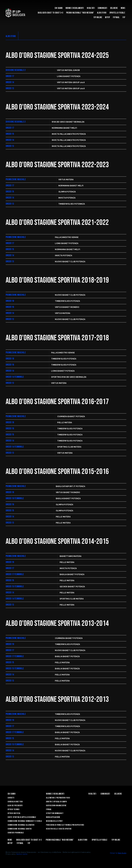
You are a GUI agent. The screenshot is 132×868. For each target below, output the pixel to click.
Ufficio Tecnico (14, 809)
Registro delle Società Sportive (59, 829)
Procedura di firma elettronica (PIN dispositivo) (65, 825)
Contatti (11, 798)
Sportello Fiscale (117, 13)
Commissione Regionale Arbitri (20, 829)
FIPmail (49, 809)
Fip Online (98, 17)
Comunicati (102, 8)
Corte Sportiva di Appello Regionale (22, 817)
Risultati (91, 8)
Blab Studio (122, 853)
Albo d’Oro (102, 13)
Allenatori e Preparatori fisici (58, 798)
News (123, 8)
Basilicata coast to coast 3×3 (50, 13)
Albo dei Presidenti (15, 806)
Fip (124, 17)
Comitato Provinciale (16, 833)
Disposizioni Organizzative (56, 806)
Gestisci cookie (22, 854)
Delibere (114, 8)
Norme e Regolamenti (75, 8)
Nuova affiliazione (53, 817)
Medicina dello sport (54, 821)
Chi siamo (59, 8)
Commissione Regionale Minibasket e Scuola (25, 821)
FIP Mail (116, 17)
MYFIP (108, 17)
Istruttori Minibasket (55, 813)
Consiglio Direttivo (15, 802)
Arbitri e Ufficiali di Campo (56, 802)
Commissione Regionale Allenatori (21, 825)
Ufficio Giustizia (14, 813)
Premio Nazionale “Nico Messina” (80, 13)
